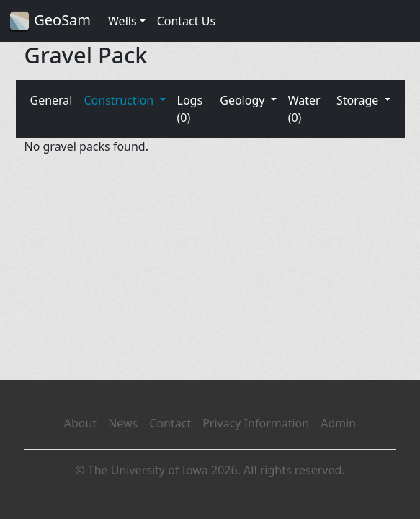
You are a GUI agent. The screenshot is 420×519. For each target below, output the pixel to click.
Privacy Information (256, 423)
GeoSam (50, 21)
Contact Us (186, 21)
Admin (338, 423)
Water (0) (304, 109)
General (52, 100)
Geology (243, 100)
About (80, 423)
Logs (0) (190, 109)
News (123, 423)
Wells (122, 21)
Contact (170, 423)
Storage (359, 100)
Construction (120, 100)
